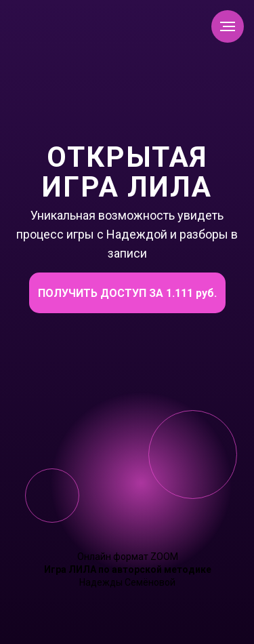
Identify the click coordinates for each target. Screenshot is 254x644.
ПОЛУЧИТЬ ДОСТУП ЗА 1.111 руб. (127, 293)
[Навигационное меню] (228, 26)
